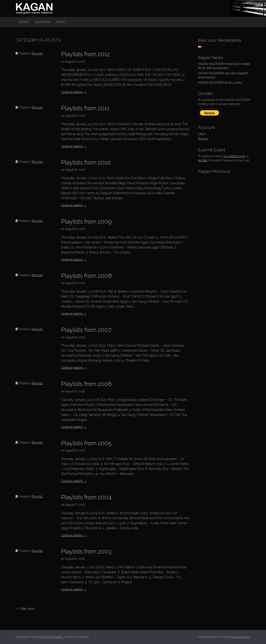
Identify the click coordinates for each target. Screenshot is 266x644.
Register (203, 139)
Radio (61, 22)
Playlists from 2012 (86, 54)
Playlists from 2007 (86, 330)
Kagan (24, 22)
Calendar (42, 22)
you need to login (234, 156)
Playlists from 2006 (86, 384)
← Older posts (25, 609)
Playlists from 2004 (86, 497)
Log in (202, 134)
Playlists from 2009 (86, 222)
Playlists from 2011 (85, 108)
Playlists (37, 53)
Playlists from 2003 (86, 552)
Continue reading (74, 92)
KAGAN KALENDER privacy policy (220, 83)
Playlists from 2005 (86, 443)
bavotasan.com (240, 637)
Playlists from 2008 (86, 276)
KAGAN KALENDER (34, 4)
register (203, 160)
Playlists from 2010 (86, 163)
